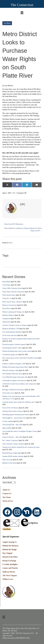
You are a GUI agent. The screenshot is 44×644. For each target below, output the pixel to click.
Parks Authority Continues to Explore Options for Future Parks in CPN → (23, 229)
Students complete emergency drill (14, 364)
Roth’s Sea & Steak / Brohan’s (12, 302)
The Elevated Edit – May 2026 (12, 425)
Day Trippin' (8, 553)
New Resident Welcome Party (12, 374)
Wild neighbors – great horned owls (14, 418)
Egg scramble (7, 428)
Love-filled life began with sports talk (15, 377)
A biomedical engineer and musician (14, 381)
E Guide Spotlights (10, 564)
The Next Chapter (10, 575)
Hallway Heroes (9, 572)
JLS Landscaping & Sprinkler (12, 332)
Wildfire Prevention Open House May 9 (15, 367)
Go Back (7, 23)
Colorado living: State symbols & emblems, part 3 (19, 402)
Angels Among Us (10, 542)
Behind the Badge (10, 549)
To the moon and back (10, 335)
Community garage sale (10, 355)
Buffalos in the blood (9, 463)
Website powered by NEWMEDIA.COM (16, 638)
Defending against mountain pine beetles (16, 415)
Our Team (7, 497)
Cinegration (6, 319)
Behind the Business (11, 546)
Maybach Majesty (8, 315)
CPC (14, 193)
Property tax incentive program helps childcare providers (21, 339)
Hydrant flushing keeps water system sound (17, 351)
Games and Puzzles (10, 568)
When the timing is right (10, 370)
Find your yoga (7, 460)
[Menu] (22, 12)
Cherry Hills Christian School (12, 288)
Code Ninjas (6, 285)
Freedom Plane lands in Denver (13, 411)
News (11, 243)
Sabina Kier (6, 322)
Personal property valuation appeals (14, 344)
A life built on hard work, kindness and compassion (19, 384)
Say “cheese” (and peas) (10, 440)
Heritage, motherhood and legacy (13, 390)
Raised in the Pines (10, 557)
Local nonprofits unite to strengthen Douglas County (20, 431)
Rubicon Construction (10, 305)
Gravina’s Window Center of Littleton (15, 325)
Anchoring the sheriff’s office (12, 348)
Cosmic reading (8, 421)
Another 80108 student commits (13, 456)
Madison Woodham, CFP (11, 329)
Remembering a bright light (11, 453)
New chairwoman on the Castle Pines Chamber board (20, 358)
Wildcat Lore (8, 579)
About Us (6, 490)
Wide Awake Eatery (9, 295)
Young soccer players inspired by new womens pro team (21, 447)
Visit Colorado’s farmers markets (13, 444)
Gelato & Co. (7, 298)
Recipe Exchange (9, 561)
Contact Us (7, 493)
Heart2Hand (6, 282)
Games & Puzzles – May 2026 (12, 437)
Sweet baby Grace (8, 393)
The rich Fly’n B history (10, 408)
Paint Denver (7, 308)
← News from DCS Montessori (13, 224)
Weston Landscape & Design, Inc (13, 312)
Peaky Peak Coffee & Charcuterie (13, 292)
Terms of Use (8, 501)
